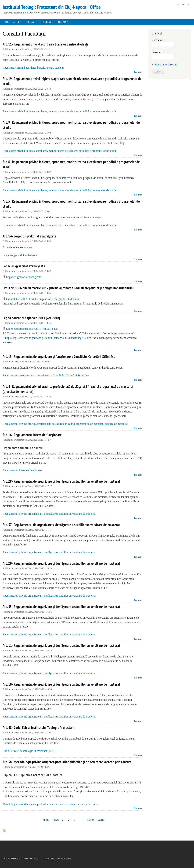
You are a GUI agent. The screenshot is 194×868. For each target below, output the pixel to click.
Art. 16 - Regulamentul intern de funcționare (32, 435)
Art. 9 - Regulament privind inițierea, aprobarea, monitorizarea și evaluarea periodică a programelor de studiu (71, 125)
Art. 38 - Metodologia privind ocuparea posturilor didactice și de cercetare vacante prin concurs (67, 762)
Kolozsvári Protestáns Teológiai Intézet (20, 859)
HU (178, 5)
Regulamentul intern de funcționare (22, 470)
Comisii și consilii (14, 22)
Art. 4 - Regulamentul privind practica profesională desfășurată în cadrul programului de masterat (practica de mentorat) (68, 389)
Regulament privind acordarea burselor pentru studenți (33, 68)
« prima (46, 820)
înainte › (91, 820)
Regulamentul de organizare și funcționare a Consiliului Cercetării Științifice (46, 375)
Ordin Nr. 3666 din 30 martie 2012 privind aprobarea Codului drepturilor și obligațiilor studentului (68, 288)
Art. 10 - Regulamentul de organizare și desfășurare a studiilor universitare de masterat (61, 684)
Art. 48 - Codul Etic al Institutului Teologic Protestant (39, 728)
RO (189, 5)
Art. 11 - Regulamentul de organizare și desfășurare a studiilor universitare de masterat (61, 645)
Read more (138, 72)
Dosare (31, 22)
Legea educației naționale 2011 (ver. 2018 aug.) (33, 329)
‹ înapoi (55, 820)
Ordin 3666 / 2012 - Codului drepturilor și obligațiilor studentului (43, 299)
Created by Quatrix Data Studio (57, 859)
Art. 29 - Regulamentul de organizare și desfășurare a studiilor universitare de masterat (61, 563)
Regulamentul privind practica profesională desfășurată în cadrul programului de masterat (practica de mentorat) (66, 424)
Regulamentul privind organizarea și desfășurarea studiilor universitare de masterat (49, 514)
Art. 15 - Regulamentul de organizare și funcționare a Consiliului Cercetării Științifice (59, 357)
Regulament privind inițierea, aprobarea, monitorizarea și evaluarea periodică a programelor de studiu (60, 111)
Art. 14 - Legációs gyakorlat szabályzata (29, 236)
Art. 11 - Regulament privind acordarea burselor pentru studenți (45, 44)
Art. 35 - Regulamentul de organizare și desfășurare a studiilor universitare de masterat (61, 607)
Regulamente (64, 22)
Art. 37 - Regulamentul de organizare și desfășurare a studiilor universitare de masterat (61, 525)
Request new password (166, 64)
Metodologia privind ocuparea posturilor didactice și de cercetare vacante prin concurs (51, 804)
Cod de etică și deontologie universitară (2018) (29, 751)
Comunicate (46, 22)
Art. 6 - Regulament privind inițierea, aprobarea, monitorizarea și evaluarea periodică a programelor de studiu (71, 164)
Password (158, 52)
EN (183, 5)
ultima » (102, 820)
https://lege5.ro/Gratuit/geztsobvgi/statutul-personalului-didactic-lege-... (46, 338)
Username (158, 40)
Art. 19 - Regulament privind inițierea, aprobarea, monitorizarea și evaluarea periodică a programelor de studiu (72, 81)
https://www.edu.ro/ (122, 333)
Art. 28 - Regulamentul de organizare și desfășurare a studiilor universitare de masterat (61, 481)
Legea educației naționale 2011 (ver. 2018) (31, 318)
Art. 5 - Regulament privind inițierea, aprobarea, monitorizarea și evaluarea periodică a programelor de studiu (71, 204)
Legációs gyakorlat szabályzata (20, 255)
